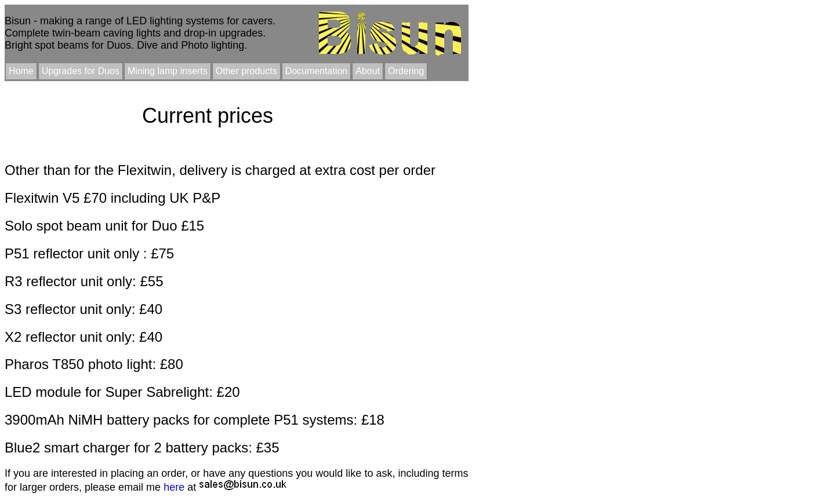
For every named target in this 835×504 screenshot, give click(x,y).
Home (21, 71)
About (368, 71)
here (174, 487)
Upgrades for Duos (81, 71)
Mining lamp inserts (168, 71)
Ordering (406, 71)
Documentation (317, 71)
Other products (246, 71)
